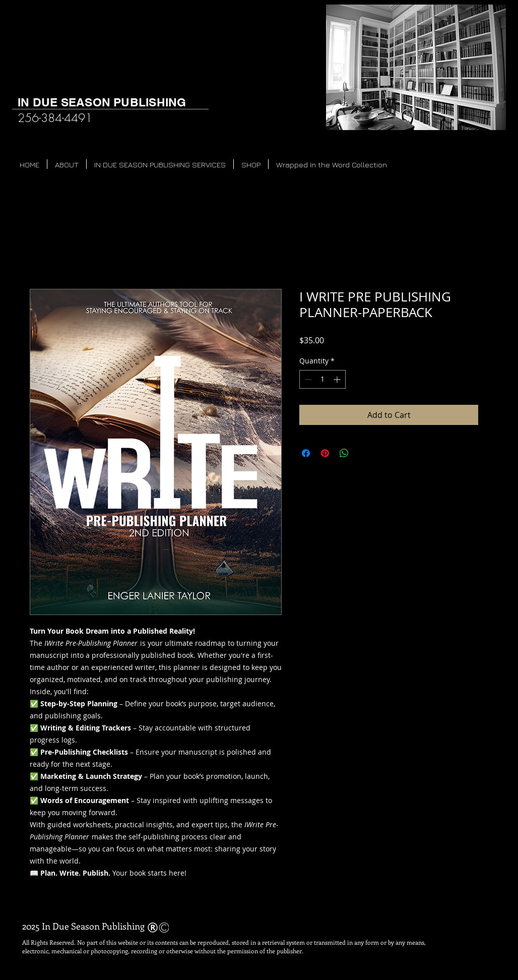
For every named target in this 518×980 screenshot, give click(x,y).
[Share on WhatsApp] (344, 453)
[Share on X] (363, 453)
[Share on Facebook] (306, 453)
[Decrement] (307, 379)
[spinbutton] (322, 379)
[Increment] (338, 379)
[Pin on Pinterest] (325, 453)
